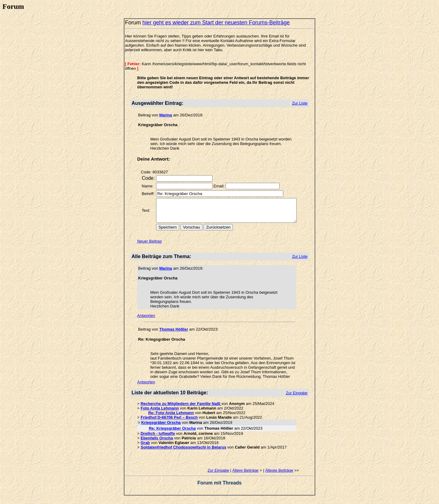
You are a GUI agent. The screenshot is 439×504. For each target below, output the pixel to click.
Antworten (144, 320)
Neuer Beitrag (148, 246)
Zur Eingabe (220, 475)
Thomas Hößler (172, 334)
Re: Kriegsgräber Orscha (170, 433)
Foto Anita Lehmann (158, 413)
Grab (143, 447)
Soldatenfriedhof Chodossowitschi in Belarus (182, 452)
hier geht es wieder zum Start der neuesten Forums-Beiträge (214, 23)
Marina (164, 115)
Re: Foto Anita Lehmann (169, 417)
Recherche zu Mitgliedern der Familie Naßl (179, 408)
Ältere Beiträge (247, 475)
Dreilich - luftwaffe (156, 438)
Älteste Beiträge (281, 475)
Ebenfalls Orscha (155, 443)
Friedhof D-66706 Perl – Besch (167, 422)
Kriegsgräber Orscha (159, 427)
